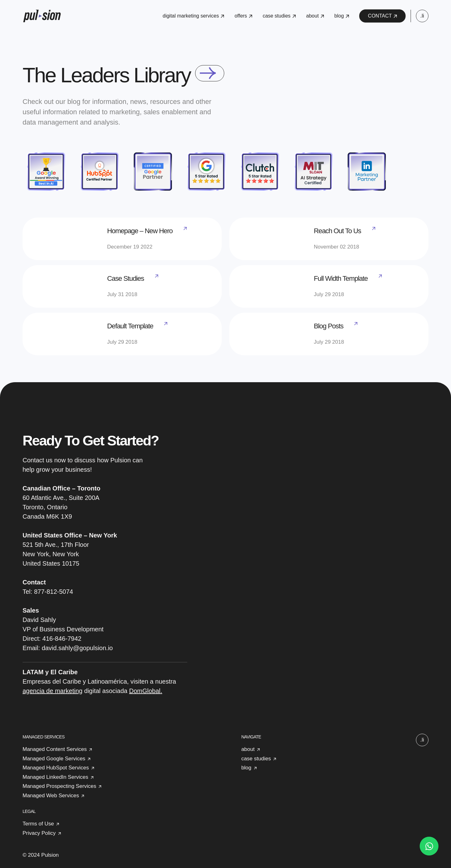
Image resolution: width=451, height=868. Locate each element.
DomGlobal (145, 691)
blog (342, 16)
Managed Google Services (54, 759)
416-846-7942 (62, 639)
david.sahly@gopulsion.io (77, 648)
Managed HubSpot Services (56, 768)
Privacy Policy (39, 833)
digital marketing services (193, 16)
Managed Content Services (55, 749)
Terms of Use (38, 824)
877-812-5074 (54, 592)
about (315, 16)
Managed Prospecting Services (59, 786)
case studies (279, 16)
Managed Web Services (51, 796)
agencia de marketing (52, 691)
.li (422, 16)
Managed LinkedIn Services (55, 777)
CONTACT (382, 16)
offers (243, 16)
